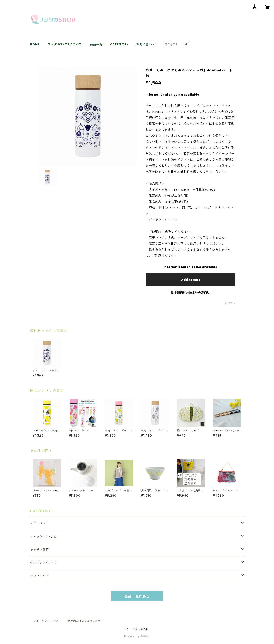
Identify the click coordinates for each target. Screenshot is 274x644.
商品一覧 (96, 44)
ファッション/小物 (43, 536)
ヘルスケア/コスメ (43, 563)
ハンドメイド (39, 576)
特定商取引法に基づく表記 (84, 621)
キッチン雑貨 (39, 550)
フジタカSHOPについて (65, 44)
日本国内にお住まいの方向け (191, 292)
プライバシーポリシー (47, 621)
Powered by (137, 636)
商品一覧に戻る (137, 596)
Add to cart (191, 280)
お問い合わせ (146, 44)
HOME (35, 44)
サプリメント (39, 523)
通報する (230, 303)
